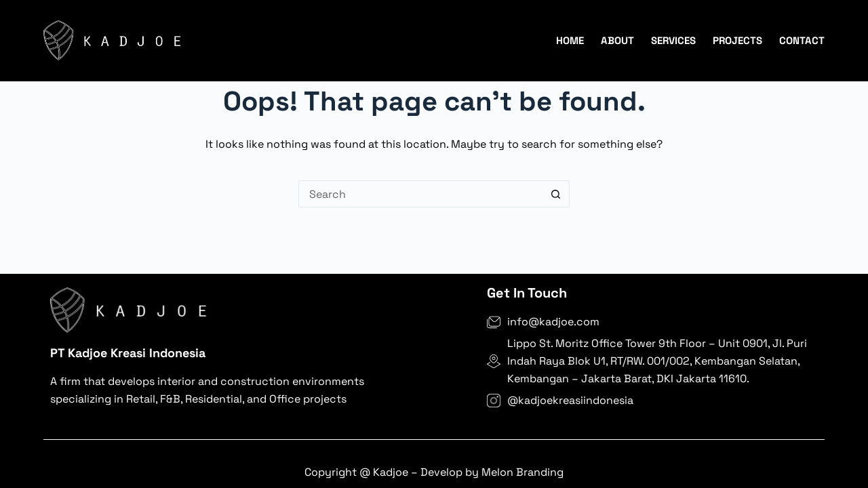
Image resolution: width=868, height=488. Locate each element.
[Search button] (556, 194)
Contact (802, 40)
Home (570, 40)
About (617, 40)
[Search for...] (420, 194)
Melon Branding (521, 472)
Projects (737, 40)
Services (673, 40)
